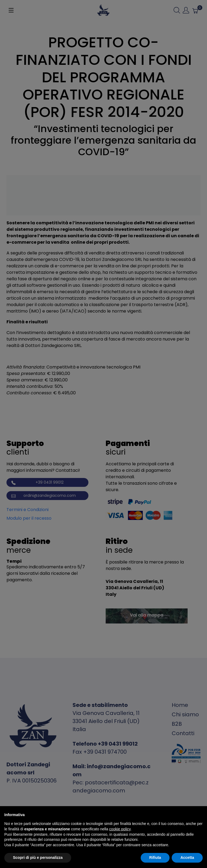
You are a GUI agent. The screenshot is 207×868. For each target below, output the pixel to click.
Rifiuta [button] (155, 858)
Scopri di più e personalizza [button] (38, 858)
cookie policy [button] (120, 829)
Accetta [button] (187, 858)
